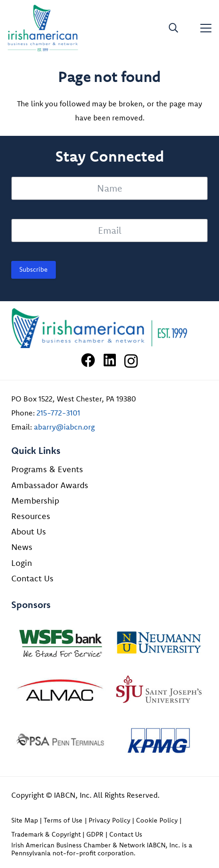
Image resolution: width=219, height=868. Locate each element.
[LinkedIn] (110, 360)
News (22, 547)
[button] (174, 28)
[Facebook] (88, 360)
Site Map (25, 820)
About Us (29, 531)
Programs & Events (47, 469)
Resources (31, 516)
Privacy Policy (109, 820)
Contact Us (32, 578)
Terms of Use (63, 820)
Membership (35, 501)
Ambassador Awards (50, 485)
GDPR (95, 834)
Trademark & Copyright (46, 834)
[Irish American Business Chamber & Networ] (109, 328)
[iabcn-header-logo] (43, 28)
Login (22, 563)
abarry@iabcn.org (64, 427)
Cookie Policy (157, 820)
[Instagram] (131, 361)
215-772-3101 (58, 413)
